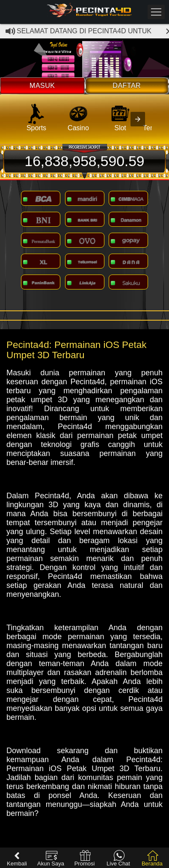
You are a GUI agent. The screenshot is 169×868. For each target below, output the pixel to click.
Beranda (152, 858)
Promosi (85, 858)
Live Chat (118, 858)
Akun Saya (51, 858)
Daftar (127, 86)
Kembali (17, 858)
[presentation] (138, 119)
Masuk (42, 86)
